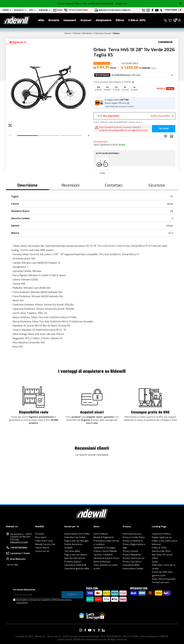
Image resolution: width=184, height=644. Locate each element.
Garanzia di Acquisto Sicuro (106, 558)
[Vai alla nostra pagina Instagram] (81, 630)
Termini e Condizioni (103, 555)
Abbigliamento (104, 20)
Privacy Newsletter (132, 555)
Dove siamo (41, 537)
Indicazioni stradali (19, 542)
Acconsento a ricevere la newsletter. (44, 601)
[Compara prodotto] (172, 136)
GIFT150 (124, 100)
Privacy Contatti (130, 551)
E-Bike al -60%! (137, 20)
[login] (179, 20)
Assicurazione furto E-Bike (77, 534)
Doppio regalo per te (162, 537)
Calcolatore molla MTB (75, 565)
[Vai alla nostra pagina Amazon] (99, 630)
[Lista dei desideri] (170, 20)
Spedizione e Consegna (104, 548)
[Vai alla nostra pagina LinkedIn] (103, 630)
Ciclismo (77, 33)
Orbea (116, 33)
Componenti (70, 20)
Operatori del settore (75, 558)
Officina (120, 20)
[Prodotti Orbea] (165, 42)
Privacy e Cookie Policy (134, 537)
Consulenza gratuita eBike (77, 569)
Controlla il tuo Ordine (75, 537)
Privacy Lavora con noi (134, 558)
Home (68, 33)
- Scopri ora (121, 4)
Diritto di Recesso (102, 562)
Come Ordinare (101, 534)
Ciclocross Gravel (102, 33)
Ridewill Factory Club (45, 544)
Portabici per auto (161, 582)
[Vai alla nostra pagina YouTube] (90, 630)
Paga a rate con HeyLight (76, 541)
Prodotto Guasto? (73, 562)
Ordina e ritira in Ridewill (105, 551)
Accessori (86, 20)
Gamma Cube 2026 (161, 551)
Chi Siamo (40, 534)
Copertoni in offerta (161, 534)
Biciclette (54, 20)
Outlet (155, 562)
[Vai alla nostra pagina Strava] (94, 630)
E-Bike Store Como (44, 541)
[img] (133, 82)
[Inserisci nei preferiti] (166, 136)
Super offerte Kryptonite (164, 579)
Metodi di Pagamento (104, 537)
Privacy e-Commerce (133, 541)
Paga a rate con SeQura (76, 555)
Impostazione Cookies (133, 569)
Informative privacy (132, 534)
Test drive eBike (72, 551)
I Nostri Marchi (42, 548)
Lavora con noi (42, 551)
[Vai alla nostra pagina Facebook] (85, 630)
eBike (41, 20)
